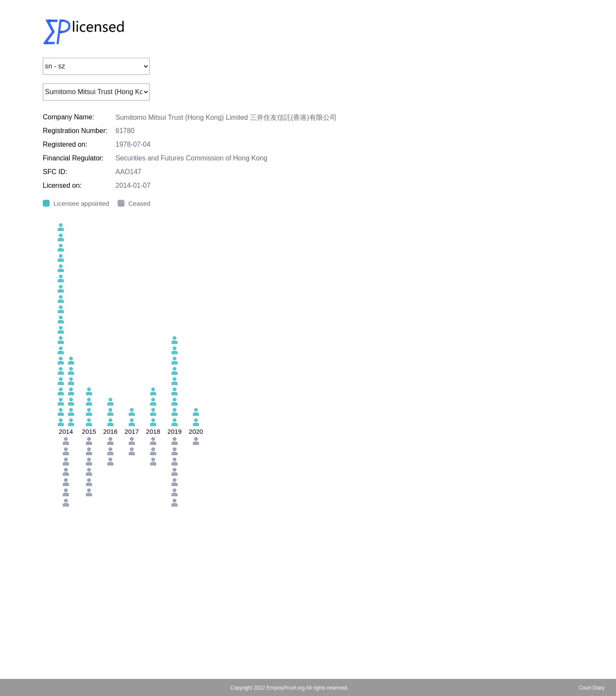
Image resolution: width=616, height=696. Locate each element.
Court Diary (592, 688)
